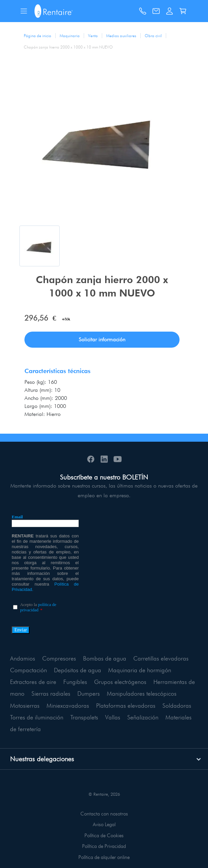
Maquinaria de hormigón (140, 670)
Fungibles (75, 682)
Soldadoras (177, 706)
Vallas (113, 717)
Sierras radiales (51, 693)
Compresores (59, 658)
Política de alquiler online (104, 857)
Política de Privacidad (104, 846)
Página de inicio (38, 36)
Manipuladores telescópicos (142, 693)
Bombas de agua (105, 658)
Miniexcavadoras (68, 706)
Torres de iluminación (37, 717)
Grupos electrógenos (120, 682)
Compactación (28, 670)
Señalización (143, 717)
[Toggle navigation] (24, 11)
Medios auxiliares (121, 36)
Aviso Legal (104, 824)
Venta (93, 36)
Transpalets (84, 717)
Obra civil (153, 36)
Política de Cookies (104, 836)
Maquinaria (70, 36)
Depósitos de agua (78, 670)
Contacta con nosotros (104, 814)
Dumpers (89, 693)
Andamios (23, 658)
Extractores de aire (33, 682)
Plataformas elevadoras (126, 706)
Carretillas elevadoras (161, 658)
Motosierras (25, 706)
